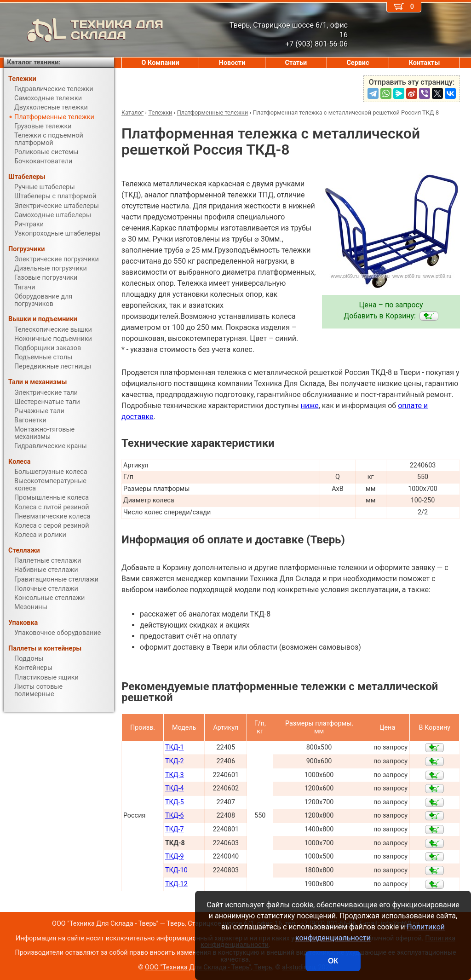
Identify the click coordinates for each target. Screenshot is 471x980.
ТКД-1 (175, 747)
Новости (232, 63)
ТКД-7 (175, 829)
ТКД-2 (175, 761)
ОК (333, 961)
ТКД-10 (176, 870)
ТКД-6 (175, 816)
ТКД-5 (175, 802)
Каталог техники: (34, 62)
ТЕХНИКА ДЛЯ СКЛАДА (83, 30)
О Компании (161, 63)
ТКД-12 (176, 884)
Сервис (358, 63)
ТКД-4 (175, 788)
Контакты (425, 63)
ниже (310, 406)
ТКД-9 (175, 856)
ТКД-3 (175, 775)
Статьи (296, 63)
